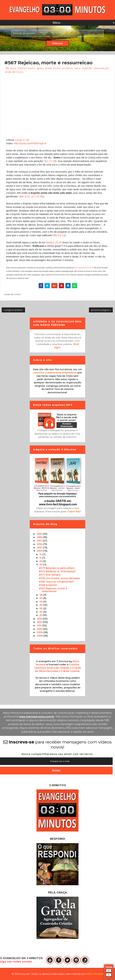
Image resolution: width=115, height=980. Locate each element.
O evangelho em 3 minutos (52, 661)
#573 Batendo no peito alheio (57, 568)
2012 (40, 622)
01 (41, 615)
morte (57, 68)
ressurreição (101, 68)
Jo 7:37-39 (37, 196)
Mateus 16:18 (54, 242)
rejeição (87, 68)
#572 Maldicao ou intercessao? (57, 571)
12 (41, 554)
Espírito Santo (26, 68)
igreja (40, 68)
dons (13, 68)
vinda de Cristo (14, 72)
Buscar (58, 43)
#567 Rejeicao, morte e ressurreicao (53, 590)
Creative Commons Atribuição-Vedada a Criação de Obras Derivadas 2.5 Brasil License (58, 668)
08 (41, 595)
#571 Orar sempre (50, 575)
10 (41, 561)
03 (41, 608)
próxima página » (101, 310)
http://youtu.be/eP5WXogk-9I (30, 143)
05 (41, 605)
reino (77, 68)
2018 (40, 537)
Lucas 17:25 (22, 140)
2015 (40, 547)
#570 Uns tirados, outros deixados (59, 578)
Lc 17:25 (51, 161)
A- (109, 975)
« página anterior (13, 310)
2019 (40, 534)
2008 (40, 636)
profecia (67, 68)
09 (41, 564)
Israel (48, 68)
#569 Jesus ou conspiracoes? (56, 582)
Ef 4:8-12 (60, 235)
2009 (40, 632)
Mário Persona (95, 974)
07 (41, 598)
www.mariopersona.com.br (83, 268)
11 (41, 558)
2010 (40, 629)
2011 (39, 625)
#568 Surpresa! (48, 585)
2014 (40, 551)
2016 (40, 544)
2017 (40, 541)
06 (41, 602)
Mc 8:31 (25, 196)
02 (41, 612)
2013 (40, 619)
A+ (109, 971)
